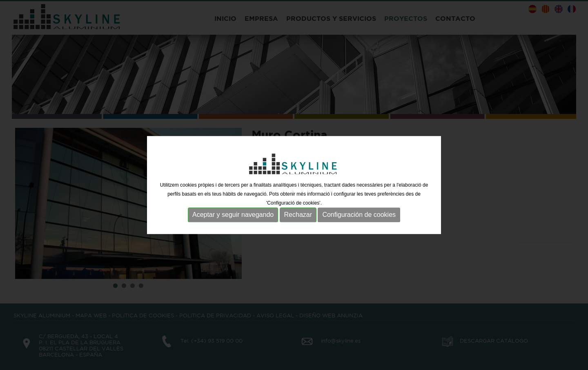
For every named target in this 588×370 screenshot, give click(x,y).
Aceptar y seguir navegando (233, 215)
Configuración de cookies (359, 215)
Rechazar (298, 215)
